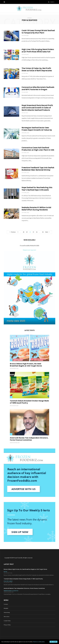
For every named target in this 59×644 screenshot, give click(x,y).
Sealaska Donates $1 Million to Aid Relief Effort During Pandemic (36, 209)
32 (37, 232)
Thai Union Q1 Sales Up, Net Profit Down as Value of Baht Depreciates (37, 69)
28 (24, 232)
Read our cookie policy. (39, 642)
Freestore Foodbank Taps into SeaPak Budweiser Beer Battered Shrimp (38, 169)
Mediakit (6, 608)
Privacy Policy (7, 625)
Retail (6, 572)
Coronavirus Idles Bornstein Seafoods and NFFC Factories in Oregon (38, 88)
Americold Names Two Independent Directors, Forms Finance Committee (29, 439)
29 (27, 232)
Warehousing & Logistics (11, 591)
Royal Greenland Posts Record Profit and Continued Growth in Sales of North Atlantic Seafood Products (37, 108)
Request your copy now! (29, 250)
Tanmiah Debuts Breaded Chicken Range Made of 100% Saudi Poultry (29, 402)
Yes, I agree (53, 642)
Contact (6, 604)
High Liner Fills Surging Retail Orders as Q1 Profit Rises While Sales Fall (38, 50)
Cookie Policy (7, 621)
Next (48, 232)
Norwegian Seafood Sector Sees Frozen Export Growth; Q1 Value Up (37, 129)
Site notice (7, 617)
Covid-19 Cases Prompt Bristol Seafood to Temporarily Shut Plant (38, 32)
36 (43, 232)
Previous (12, 232)
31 (34, 232)
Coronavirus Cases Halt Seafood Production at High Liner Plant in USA (38, 149)
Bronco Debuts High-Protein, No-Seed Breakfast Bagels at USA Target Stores (26, 365)
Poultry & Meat (8, 581)
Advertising (7, 612)
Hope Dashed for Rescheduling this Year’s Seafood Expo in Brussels (37, 189)
